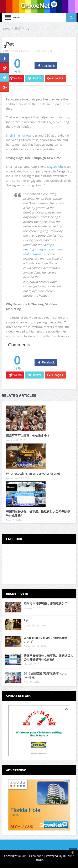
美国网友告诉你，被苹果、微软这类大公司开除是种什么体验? (38, 513)
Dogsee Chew (56, 167)
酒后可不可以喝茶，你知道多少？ (28, 436)
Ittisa (35, 140)
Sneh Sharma (15, 135)
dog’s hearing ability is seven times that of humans (43, 249)
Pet (26, 620)
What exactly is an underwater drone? (33, 474)
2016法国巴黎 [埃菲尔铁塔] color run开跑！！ (46, 675)
